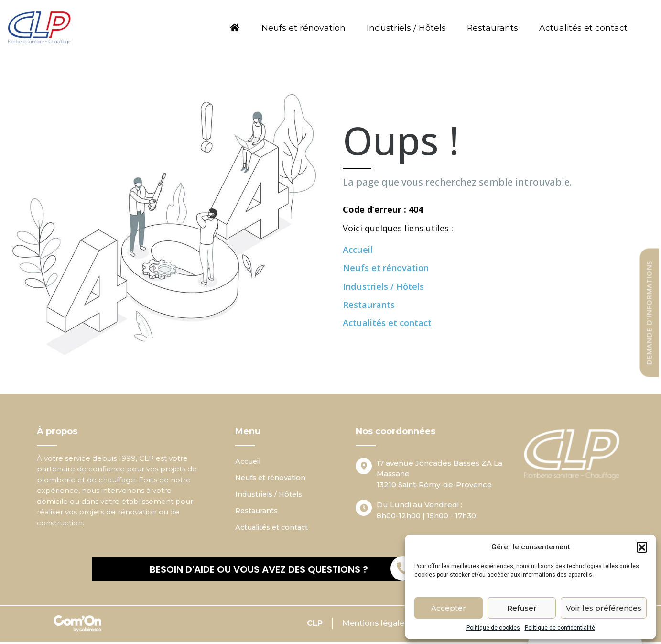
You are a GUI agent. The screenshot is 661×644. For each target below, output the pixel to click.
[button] (642, 547)
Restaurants (493, 28)
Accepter (449, 608)
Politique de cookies (493, 628)
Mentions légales (374, 626)
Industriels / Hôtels (403, 28)
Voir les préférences (604, 608)
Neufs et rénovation (296, 28)
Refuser (522, 608)
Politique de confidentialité (560, 628)
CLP (313, 626)
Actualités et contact (587, 28)
